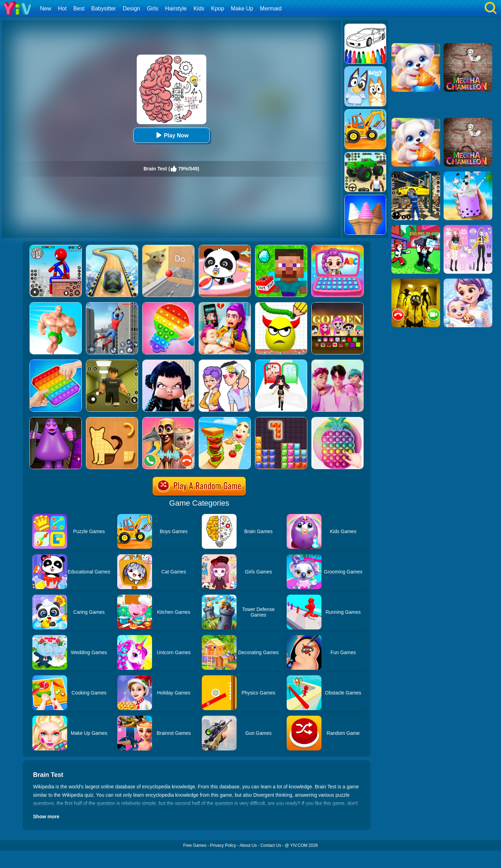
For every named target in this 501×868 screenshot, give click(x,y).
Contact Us (271, 845)
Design (132, 9)
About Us (248, 845)
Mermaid (271, 9)
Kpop (218, 9)
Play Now (171, 135)
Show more (46, 817)
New (46, 9)
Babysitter (104, 9)
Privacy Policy (223, 845)
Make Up (242, 9)
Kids (199, 9)
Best (79, 9)
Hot (62, 9)
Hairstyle (176, 9)
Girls (153, 9)
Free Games (195, 845)
